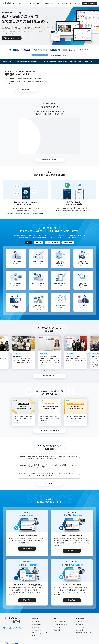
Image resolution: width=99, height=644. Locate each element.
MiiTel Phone (35, 622)
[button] (73, 81)
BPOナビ (79, 630)
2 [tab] (47, 371)
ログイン (77, 3)
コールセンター (68, 243)
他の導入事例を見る (49, 376)
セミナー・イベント (55, 3)
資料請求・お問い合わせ (89, 3)
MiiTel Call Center (37, 630)
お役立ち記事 (65, 3)
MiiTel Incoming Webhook (39, 633)
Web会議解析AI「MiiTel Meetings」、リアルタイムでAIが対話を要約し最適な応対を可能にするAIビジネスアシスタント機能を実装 (54, 62)
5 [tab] (55, 371)
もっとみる (94, 62)
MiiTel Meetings (36, 624)
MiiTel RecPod (36, 627)
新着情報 (56, 630)
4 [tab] (52, 371)
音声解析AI (77, 421)
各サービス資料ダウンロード (62, 622)
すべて (29, 243)
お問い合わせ (57, 627)
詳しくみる (26, 89)
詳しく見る (48, 484)
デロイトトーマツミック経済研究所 (35, 32)
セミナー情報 (80, 627)
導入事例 (47, 3)
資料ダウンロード (11, 38)
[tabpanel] (49, 352)
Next (88, 351)
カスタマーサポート (52, 243)
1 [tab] (44, 371)
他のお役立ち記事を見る (49, 431)
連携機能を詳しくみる (49, 160)
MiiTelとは (40, 3)
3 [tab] (49, 371)
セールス (39, 243)
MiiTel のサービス (37, 619)
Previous (11, 351)
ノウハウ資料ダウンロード (61, 624)
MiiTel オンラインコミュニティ (85, 633)
